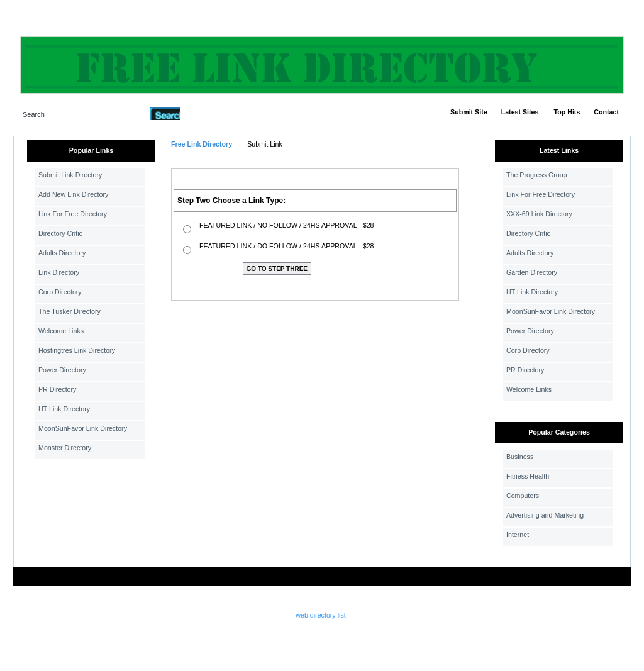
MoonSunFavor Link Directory (83, 428)
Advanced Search (213, 113)
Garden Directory (532, 272)
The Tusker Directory (69, 311)
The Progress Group (537, 175)
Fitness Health (528, 476)
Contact (606, 112)
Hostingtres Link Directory (77, 350)
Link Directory (59, 272)
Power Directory (62, 370)
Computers (523, 496)
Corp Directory (60, 292)
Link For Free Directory (73, 214)
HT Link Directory (64, 409)
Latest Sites (520, 112)
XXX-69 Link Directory (539, 214)
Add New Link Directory (73, 194)
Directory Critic (60, 233)
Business (520, 457)
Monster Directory (65, 448)
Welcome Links (61, 331)
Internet (518, 535)
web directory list (320, 615)
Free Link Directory (202, 144)
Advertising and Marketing (545, 515)
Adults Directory (62, 253)
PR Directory (57, 389)
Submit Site (469, 112)
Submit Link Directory (70, 175)
